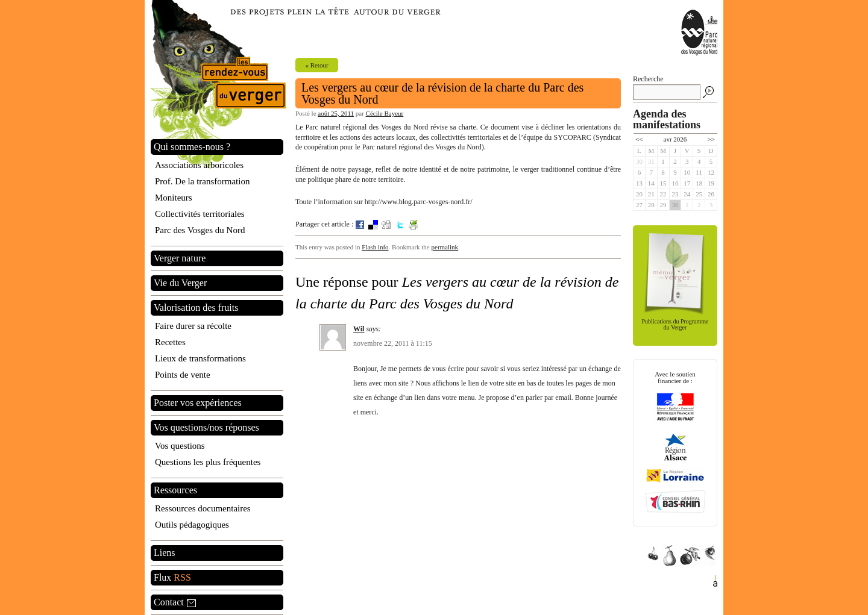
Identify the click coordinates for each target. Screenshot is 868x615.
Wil (359, 329)
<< (639, 139)
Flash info (375, 247)
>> (711, 139)
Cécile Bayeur (385, 113)
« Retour (316, 65)
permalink (445, 247)
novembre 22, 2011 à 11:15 (393, 343)
